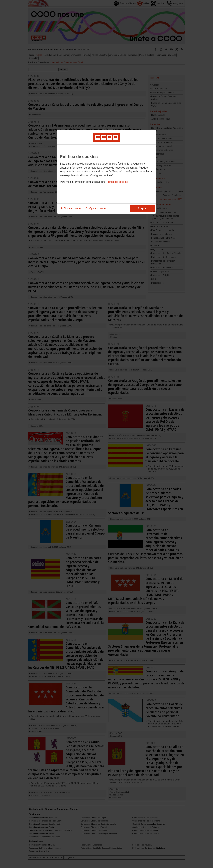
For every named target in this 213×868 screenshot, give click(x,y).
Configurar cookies (96, 208)
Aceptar (142, 208)
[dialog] (106, 172)
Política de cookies (117, 182)
